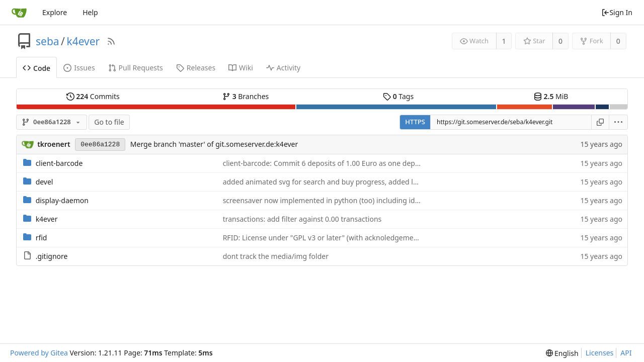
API (626, 353)
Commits (93, 96)
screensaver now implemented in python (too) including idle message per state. (354, 200)
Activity (283, 68)
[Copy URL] (600, 122)
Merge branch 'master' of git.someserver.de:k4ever (214, 144)
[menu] (619, 122)
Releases (196, 68)
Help (90, 12)
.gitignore (52, 256)
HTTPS (415, 122)
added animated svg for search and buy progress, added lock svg (330, 182)
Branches (246, 96)
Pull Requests (136, 68)
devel (45, 182)
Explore (55, 12)
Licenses (600, 353)
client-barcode (59, 163)
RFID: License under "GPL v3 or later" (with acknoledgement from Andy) (341, 238)
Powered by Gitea (39, 353)
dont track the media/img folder (276, 256)
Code (36, 68)
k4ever (83, 41)
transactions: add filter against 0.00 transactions (302, 219)
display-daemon (62, 200)
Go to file (109, 122)
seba (48, 41)
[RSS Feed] (111, 41)
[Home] (19, 13)
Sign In (617, 12)
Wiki (241, 68)
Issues (79, 68)
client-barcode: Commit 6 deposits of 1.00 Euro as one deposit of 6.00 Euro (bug (355, 163)
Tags (398, 96)
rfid (42, 238)
